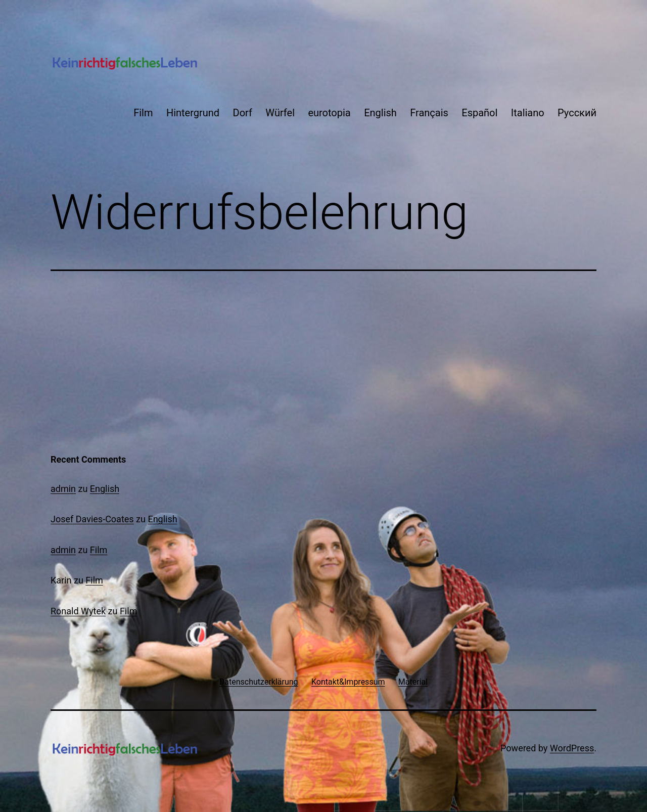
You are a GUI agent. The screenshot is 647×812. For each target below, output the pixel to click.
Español (479, 113)
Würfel (280, 113)
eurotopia (329, 113)
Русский (577, 113)
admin (63, 489)
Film (143, 113)
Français (429, 113)
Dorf (243, 113)
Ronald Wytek (78, 611)
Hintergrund (193, 113)
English (380, 113)
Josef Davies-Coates (92, 519)
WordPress (572, 748)
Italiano (528, 113)
